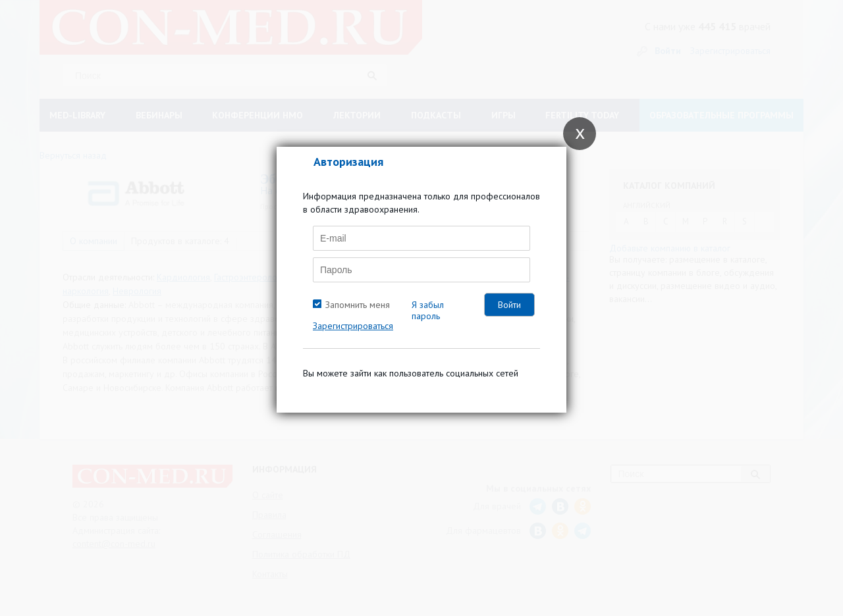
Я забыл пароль (428, 310)
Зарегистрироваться (353, 326)
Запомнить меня (358, 305)
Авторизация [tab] (348, 162)
